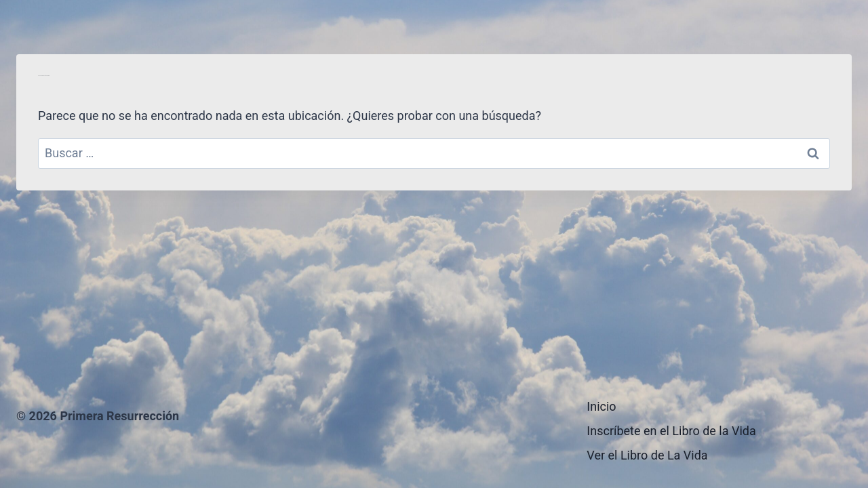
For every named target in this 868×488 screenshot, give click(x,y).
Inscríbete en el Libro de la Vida (671, 431)
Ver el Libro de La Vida (647, 455)
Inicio (601, 406)
